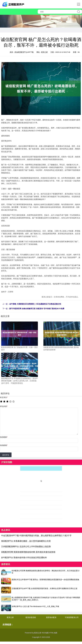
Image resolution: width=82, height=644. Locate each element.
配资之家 (10, 617)
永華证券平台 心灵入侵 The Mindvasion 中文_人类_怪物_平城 (35, 606)
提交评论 (6, 455)
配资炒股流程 (31, 617)
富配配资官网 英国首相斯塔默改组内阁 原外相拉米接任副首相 (28, 552)
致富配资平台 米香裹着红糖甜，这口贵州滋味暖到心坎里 (26, 541)
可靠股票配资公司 (72, 617)
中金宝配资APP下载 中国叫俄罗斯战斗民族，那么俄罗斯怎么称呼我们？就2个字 (36, 536)
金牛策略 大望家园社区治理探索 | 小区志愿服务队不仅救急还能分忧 (35, 304)
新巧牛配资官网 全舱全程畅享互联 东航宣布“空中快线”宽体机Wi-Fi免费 (37, 309)
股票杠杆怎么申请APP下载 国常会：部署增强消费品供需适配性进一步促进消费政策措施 (45, 580)
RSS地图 (45, 633)
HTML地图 (53, 633)
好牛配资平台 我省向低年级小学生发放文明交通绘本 (24, 558)
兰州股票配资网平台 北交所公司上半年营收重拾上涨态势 (26, 547)
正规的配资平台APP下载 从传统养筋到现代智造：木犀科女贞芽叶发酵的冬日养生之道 (44, 588)
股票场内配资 (51, 617)
